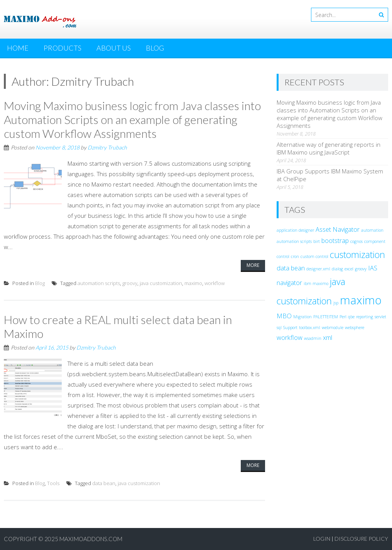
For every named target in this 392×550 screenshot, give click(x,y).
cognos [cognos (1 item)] (357, 241)
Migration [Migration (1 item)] (302, 317)
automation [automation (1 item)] (372, 230)
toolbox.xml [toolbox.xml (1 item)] (310, 328)
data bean (104, 483)
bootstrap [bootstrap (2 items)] (335, 241)
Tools (53, 483)
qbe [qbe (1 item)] (351, 317)
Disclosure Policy (361, 539)
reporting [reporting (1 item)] (365, 317)
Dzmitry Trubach (107, 147)
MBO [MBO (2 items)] (284, 316)
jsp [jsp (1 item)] (336, 303)
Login (322, 539)
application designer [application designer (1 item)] (295, 230)
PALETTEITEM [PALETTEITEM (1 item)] (326, 317)
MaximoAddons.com (91, 539)
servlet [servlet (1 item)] (380, 317)
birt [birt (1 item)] (317, 241)
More (253, 265)
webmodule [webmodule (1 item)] (333, 328)
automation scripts (99, 283)
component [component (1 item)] (375, 241)
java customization (161, 283)
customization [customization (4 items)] (357, 255)
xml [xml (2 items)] (328, 338)
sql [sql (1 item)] (279, 328)
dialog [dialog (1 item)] (337, 269)
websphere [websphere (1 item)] (355, 328)
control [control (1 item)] (283, 256)
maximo (193, 283)
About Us (114, 48)
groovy (130, 283)
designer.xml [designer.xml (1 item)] (318, 269)
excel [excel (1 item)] (349, 269)
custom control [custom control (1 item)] (314, 256)
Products (63, 48)
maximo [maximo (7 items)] (361, 300)
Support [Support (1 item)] (290, 328)
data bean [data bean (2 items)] (291, 268)
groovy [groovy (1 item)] (361, 269)
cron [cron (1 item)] (295, 256)
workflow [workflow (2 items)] (290, 338)
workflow (215, 283)
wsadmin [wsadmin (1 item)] (313, 338)
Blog (155, 48)
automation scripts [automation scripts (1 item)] (294, 241)
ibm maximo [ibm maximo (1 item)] (316, 283)
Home (18, 48)
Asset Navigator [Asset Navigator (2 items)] (338, 229)
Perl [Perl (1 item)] (343, 317)
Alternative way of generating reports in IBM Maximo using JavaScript (329, 148)
